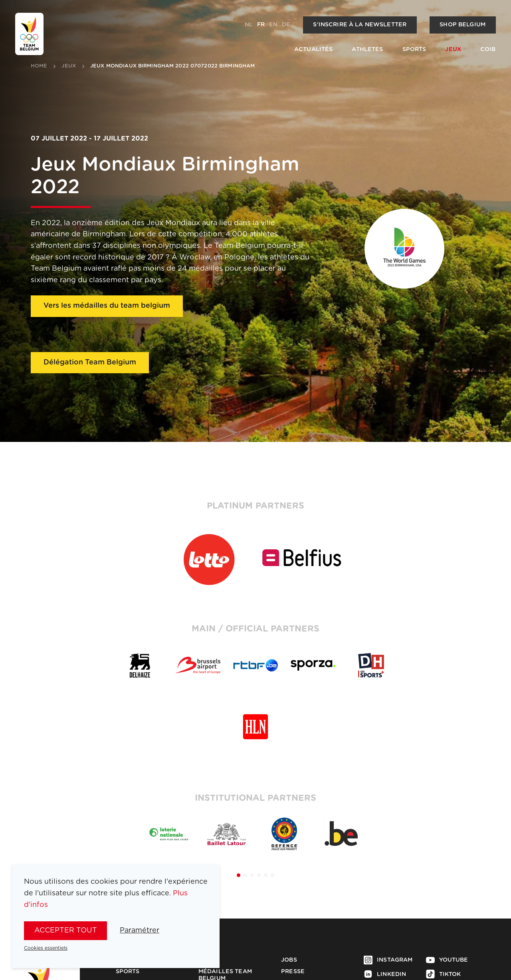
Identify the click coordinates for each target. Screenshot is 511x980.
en (273, 25)
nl (249, 25)
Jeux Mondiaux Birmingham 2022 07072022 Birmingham (172, 66)
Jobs (289, 960)
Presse (293, 972)
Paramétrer (140, 931)
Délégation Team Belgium (90, 362)
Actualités (313, 49)
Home (39, 66)
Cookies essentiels (46, 948)
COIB (488, 49)
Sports (414, 49)
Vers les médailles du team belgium (107, 306)
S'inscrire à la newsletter (360, 25)
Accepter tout (66, 931)
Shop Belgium (462, 25)
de (286, 25)
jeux (69, 66)
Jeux (453, 49)
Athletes (367, 49)
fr (261, 25)
